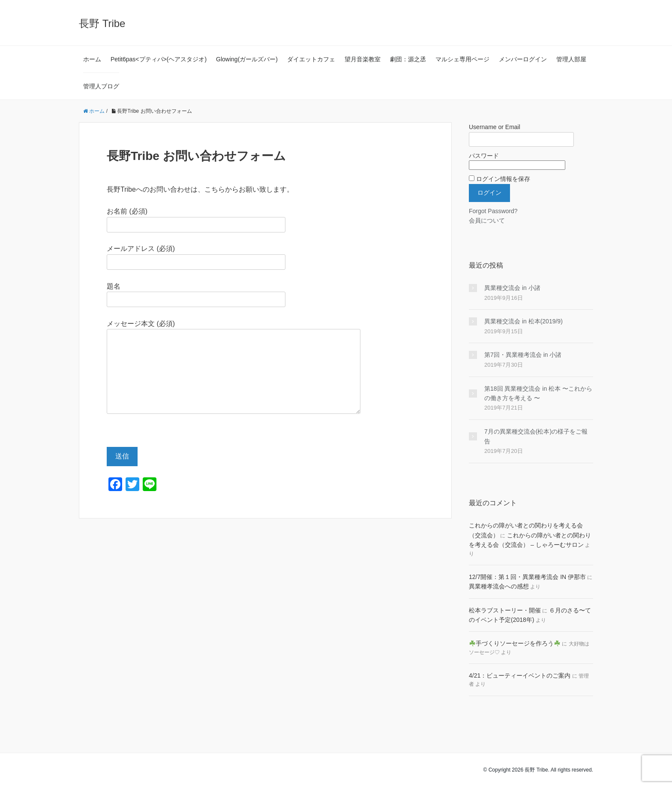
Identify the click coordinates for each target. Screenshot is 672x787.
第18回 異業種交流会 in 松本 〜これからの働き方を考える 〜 (538, 393)
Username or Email (495, 127)
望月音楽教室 (363, 59)
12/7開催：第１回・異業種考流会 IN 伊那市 (527, 577)
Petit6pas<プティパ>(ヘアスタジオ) (159, 59)
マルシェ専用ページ (462, 59)
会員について (487, 220)
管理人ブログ (101, 86)
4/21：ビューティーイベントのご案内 (520, 675)
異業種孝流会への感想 (499, 586)
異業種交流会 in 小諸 (512, 288)
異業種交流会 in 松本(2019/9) (523, 321)
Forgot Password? (493, 211)
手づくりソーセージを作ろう (515, 643)
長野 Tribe (102, 23)
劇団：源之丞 (408, 59)
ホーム (92, 59)
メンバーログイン (523, 59)
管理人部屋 (571, 59)
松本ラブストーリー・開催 (505, 610)
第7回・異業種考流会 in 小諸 (523, 355)
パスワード (484, 156)
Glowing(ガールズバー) (247, 59)
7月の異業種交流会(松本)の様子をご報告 (536, 436)
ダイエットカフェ (311, 59)
